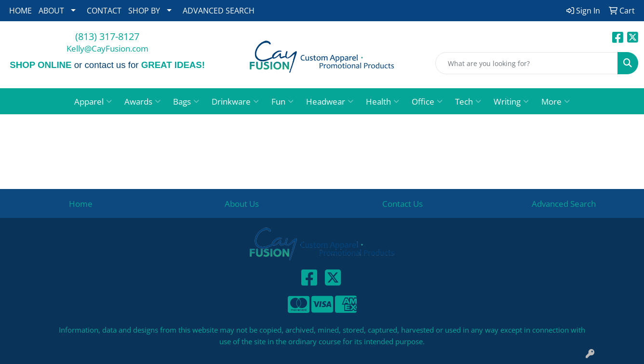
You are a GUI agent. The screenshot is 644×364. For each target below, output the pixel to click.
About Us (242, 203)
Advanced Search (564, 203)
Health (382, 101)
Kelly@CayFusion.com (107, 48)
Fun (282, 101)
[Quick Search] (527, 63)
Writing (511, 101)
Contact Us (402, 203)
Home (81, 203)
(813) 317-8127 (107, 36)
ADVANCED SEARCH (219, 11)
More (556, 101)
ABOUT (51, 11)
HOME (20, 11)
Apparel (93, 101)
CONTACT (104, 11)
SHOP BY (144, 11)
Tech (468, 101)
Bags (186, 101)
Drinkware (235, 101)
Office (427, 101)
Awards (142, 101)
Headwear (330, 101)
